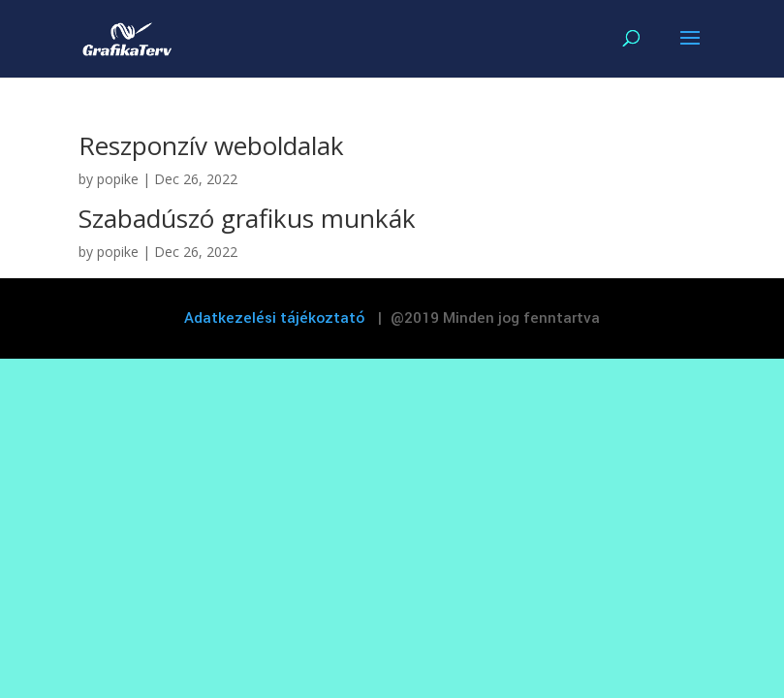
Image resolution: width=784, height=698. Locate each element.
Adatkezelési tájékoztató (275, 318)
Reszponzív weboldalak (211, 145)
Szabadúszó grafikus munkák (247, 218)
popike (118, 179)
